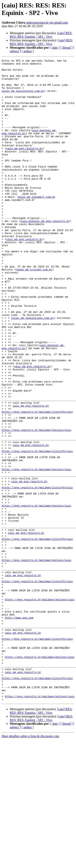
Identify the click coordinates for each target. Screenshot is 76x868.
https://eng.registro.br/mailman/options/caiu (36, 504)
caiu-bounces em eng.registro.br (45, 254)
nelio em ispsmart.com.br (36, 225)
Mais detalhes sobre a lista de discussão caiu (30, 864)
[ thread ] (67, 48)
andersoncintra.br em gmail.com (47, 23)
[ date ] (55, 48)
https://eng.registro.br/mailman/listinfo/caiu (37, 483)
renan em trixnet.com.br (34, 312)
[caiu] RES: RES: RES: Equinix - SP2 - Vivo (41, 35)
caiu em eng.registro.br (24, 166)
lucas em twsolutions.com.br (23, 97)
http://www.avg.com (19, 730)
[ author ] (28, 51)
